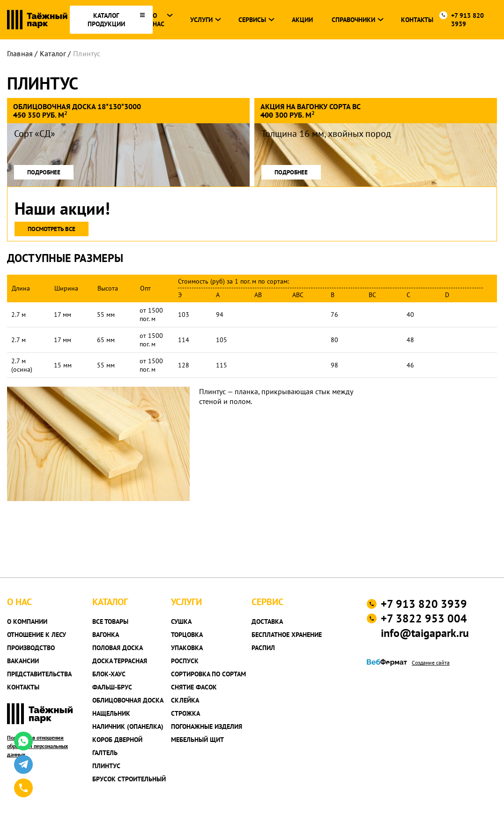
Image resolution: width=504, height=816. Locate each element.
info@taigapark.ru (425, 633)
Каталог (53, 53)
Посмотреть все (52, 229)
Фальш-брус (112, 687)
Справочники (353, 20)
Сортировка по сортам (208, 674)
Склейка (185, 700)
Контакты (417, 20)
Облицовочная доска (128, 700)
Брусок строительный (129, 779)
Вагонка (106, 635)
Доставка (267, 621)
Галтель (105, 753)
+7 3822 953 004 (424, 618)
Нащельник (111, 713)
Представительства (39, 674)
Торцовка (187, 635)
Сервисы (252, 20)
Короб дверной (117, 740)
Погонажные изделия (207, 726)
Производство (31, 648)
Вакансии (23, 661)
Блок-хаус (109, 674)
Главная (20, 53)
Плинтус (87, 53)
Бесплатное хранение (287, 635)
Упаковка (187, 648)
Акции (302, 20)
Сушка (181, 621)
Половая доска (118, 648)
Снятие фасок (194, 687)
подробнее (44, 172)
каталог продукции (106, 20)
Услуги (201, 20)
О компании (27, 621)
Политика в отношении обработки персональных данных (37, 746)
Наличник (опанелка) (128, 726)
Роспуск (185, 661)
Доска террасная (120, 661)
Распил (263, 648)
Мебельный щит (197, 740)
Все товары (110, 621)
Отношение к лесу (37, 635)
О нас (159, 20)
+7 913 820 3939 (467, 20)
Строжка (185, 713)
